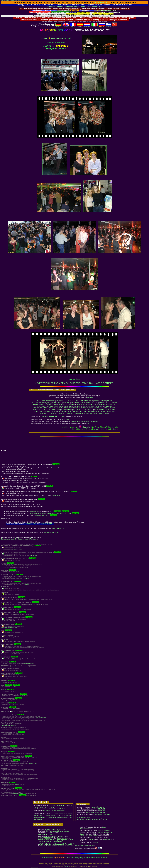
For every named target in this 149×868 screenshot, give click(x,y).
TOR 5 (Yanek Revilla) (81, 413)
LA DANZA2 (108, 406)
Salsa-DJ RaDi (31, 524)
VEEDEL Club (103, 413)
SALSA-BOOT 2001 (50, 411)
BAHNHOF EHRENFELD (84, 401)
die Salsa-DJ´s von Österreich (96, 812)
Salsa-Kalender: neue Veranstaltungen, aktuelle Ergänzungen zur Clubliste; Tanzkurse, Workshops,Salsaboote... (56, 840)
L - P (48, 807)
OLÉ (61, 408)
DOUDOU (43, 404)
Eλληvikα (108, 26)
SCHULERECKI (66, 410)
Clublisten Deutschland (56, 805)
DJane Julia (56, 495)
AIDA (37, 401)
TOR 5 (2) (53, 413)
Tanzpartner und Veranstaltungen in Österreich (92, 819)
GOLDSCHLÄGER (82, 404)
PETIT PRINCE (94, 408)
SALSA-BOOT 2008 (79, 411)
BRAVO (110, 401)
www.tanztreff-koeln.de (51, 532)
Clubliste (90, 397)
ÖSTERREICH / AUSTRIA (64, 845)
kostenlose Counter (54, 7)
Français (73, 26)
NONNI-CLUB (53, 408)
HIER (68, 420)
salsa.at (44, 38)
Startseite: (85, 427)
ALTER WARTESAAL (48, 401)
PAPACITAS (84, 408)
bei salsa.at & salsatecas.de (58, 831)
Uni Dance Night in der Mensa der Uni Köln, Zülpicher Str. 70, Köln (53, 514)
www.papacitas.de (29, 663)
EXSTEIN (61, 404)
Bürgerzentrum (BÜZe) (45, 516)
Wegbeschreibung (18, 794)
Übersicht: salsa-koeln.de (50, 416)
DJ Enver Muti (33, 555)
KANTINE (68, 406)
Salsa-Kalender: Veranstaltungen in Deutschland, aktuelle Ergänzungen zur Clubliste (53, 817)
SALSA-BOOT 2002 (65, 411)
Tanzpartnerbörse (44, 843)
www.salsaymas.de (41, 718)
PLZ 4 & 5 (70, 843)
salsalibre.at (101, 2)
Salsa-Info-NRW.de (47, 524)
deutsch (58, 26)
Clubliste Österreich (97, 807)
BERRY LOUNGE (100, 401)
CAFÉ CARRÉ (57, 403)
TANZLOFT (110, 411)
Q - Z (53, 807)
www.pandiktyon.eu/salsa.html (9, 628)
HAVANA (50, 406)
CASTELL (67, 403)
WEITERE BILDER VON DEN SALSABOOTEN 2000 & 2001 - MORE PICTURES (75, 383)
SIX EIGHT (77, 410)
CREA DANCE (86, 403)
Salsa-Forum (51, 816)
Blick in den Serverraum (103, 814)
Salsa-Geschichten (104, 831)
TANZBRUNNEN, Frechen (96, 411)
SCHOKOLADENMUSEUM (51, 410)
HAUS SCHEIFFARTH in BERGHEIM (103, 404)
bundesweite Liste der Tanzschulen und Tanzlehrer (20, 539)
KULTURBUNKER (88, 406)
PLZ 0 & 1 (54, 843)
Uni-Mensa (93, 413)
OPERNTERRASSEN (71, 408)
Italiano (95, 26)
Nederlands (87, 26)
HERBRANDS (41, 406)
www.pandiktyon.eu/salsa (11, 678)
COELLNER (75, 403)
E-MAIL (96, 842)
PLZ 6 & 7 (42, 845)
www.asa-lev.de (33, 763)
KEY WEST (77, 406)
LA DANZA (99, 406)
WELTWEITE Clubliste (46, 834)
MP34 (45, 408)
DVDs (61, 836)
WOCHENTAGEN (100, 809)
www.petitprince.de (17, 549)
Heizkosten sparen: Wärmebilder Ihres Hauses (83, 7)
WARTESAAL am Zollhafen (65, 401)
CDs (56, 836)
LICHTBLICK (38, 408)
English (66, 26)
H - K (44, 807)
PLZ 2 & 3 (62, 843)
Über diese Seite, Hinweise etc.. (55, 829)
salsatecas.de (57, 38)
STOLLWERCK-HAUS (102, 410)
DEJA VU (95, 403)
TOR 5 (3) (61, 413)
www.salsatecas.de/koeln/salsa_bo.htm (11, 1)
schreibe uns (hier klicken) (88, 836)
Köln (64, 416)
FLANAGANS (70, 404)
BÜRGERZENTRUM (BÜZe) (41, 403)
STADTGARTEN (87, 410)
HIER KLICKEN (59, 529)
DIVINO (102, 403)
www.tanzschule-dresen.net (9, 725)
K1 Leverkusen (59, 406)
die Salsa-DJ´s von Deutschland (54, 811)
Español (80, 26)
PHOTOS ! (62, 809)
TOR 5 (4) (69, 413)
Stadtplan (17, 784)
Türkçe (115, 26)
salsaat (114, 429)
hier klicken (34, 512)
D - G (39, 807)
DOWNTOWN (52, 404)
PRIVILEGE (104, 408)
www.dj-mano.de (9, 759)
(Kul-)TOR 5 (44, 413)
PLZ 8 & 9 (50, 845)
